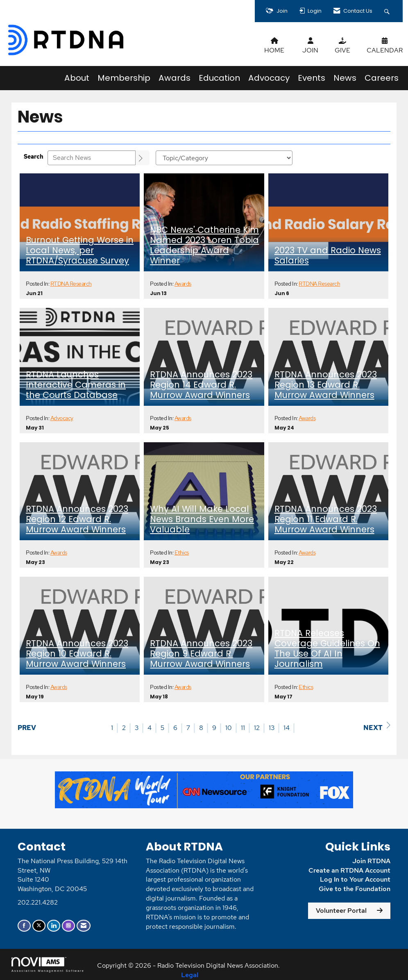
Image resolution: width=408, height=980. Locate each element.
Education (219, 78)
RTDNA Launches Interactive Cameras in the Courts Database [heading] (76, 385)
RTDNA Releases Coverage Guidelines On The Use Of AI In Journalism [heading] (327, 649)
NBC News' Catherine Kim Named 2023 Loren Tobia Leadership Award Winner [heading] (204, 246)
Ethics (182, 552)
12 (257, 728)
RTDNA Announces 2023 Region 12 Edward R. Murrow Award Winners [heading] (77, 520)
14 (287, 728)
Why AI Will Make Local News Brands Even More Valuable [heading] (202, 520)
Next (377, 727)
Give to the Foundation (355, 889)
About (77, 78)
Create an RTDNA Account (349, 870)
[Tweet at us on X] (39, 926)
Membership (124, 78)
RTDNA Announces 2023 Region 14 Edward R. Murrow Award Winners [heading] (201, 385)
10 (229, 728)
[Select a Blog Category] (224, 158)
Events (312, 78)
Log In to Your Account (355, 879)
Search (34, 156)
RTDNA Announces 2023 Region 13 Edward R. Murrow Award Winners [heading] (326, 385)
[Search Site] (388, 11)
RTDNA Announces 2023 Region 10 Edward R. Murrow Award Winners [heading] (77, 654)
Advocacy (269, 78)
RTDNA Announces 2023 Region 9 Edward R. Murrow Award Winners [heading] (201, 654)
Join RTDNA (371, 861)
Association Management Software (48, 965)
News (345, 78)
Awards (175, 78)
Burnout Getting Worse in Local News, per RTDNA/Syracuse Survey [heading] (80, 251)
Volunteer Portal (341, 911)
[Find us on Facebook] (24, 926)
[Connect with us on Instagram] (68, 926)
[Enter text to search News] (92, 158)
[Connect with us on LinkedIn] (54, 926)
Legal (190, 975)
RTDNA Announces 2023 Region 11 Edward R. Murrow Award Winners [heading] (326, 520)
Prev (27, 728)
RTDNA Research (71, 283)
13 (272, 728)
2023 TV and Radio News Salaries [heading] (328, 256)
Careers (382, 78)
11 (243, 728)
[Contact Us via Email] (84, 926)
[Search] (143, 158)
